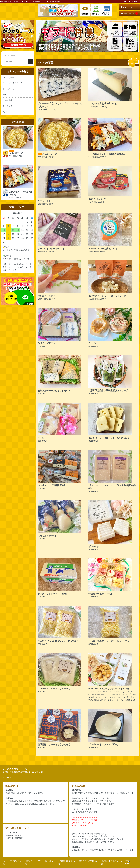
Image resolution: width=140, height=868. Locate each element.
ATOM (128, 864)
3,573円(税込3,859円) (113, 138)
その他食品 (8, 100)
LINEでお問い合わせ (52, 2)
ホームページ (131, 2)
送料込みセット (9, 89)
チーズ (6, 95)
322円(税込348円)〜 (62, 138)
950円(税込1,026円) (62, 233)
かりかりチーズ (9, 77)
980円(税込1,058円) (113, 233)
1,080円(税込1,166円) (113, 88)
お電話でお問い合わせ (9, 2)
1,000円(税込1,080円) (113, 280)
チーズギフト (8, 106)
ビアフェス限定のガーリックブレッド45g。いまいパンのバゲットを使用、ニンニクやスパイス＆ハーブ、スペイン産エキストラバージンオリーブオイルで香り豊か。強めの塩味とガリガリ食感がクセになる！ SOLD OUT (113, 677)
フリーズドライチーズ (12, 83)
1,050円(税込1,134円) (62, 89)
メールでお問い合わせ (31, 2)
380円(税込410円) (62, 185)
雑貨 (5, 112)
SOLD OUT (62, 328)
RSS (127, 861)
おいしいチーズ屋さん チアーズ (17, 10)
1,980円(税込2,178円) (62, 280)
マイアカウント (128, 7)
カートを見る (129, 13)
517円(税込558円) (113, 184)
